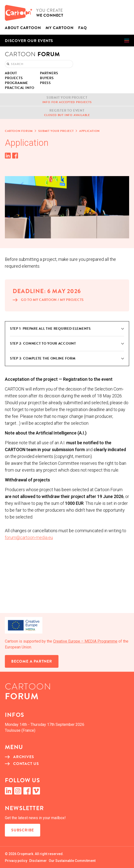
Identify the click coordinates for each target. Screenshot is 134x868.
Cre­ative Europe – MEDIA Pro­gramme (85, 641)
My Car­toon (59, 28)
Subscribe (23, 830)
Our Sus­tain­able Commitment (72, 861)
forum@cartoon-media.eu (29, 537)
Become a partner (32, 661)
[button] (67, 41)
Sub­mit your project (56, 131)
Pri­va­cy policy (16, 861)
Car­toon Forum (19, 131)
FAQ (82, 28)
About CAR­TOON (23, 28)
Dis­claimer (38, 861)
